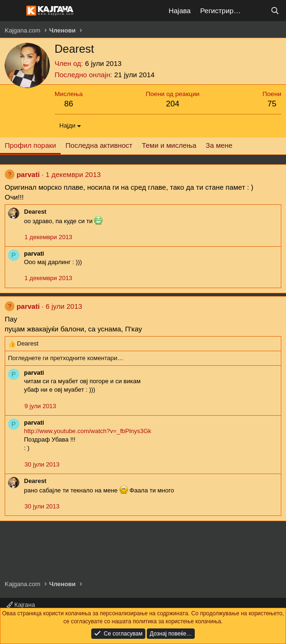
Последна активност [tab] (99, 145)
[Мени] (13, 11)
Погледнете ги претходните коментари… (66, 358)
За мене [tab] (219, 145)
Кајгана (21, 605)
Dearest (35, 212)
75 (272, 104)
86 (68, 104)
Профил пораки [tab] (30, 145)
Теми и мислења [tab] (169, 145)
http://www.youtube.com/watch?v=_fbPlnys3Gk (88, 431)
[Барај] (275, 11)
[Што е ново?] (256, 11)
